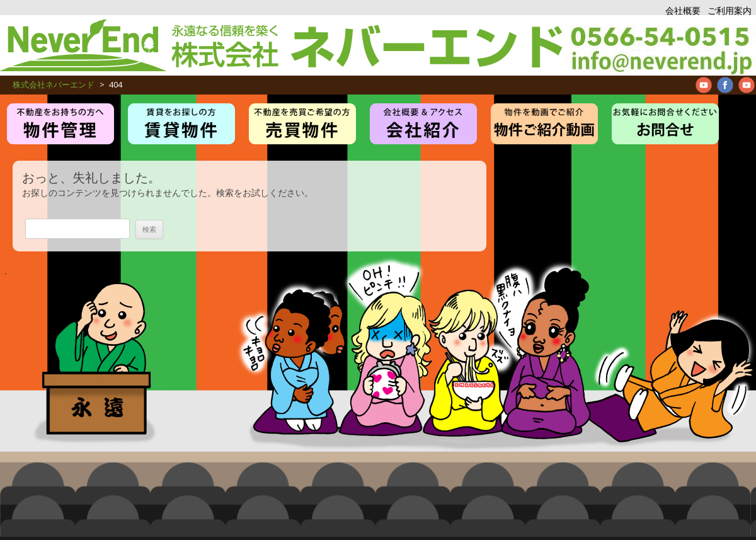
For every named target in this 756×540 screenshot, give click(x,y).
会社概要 (683, 10)
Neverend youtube (704, 85)
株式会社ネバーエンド (282, 45)
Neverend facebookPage (725, 85)
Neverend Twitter (747, 85)
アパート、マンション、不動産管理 (660, 45)
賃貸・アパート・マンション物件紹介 (181, 124)
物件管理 (60, 124)
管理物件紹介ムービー (544, 124)
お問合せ (665, 124)
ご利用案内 (730, 10)
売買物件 (302, 124)
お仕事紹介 (423, 124)
